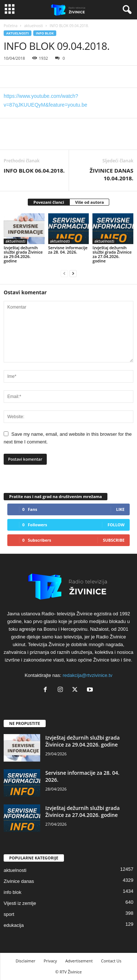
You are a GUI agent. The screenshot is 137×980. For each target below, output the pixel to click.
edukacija (14, 925)
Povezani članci (49, 202)
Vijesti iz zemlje (20, 903)
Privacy (50, 961)
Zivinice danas (19, 881)
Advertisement (79, 961)
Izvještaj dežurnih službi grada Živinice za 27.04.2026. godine (112, 254)
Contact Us (111, 961)
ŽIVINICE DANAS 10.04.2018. (111, 174)
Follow (116, 525)
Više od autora (89, 202)
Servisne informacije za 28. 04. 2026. (68, 250)
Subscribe (114, 540)
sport (9, 914)
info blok (45, 33)
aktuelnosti (34, 26)
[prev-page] (64, 273)
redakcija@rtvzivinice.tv (88, 675)
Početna (11, 26)
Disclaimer (26, 961)
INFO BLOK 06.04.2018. (34, 170)
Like (120, 509)
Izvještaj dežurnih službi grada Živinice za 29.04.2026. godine (23, 254)
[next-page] (73, 273)
